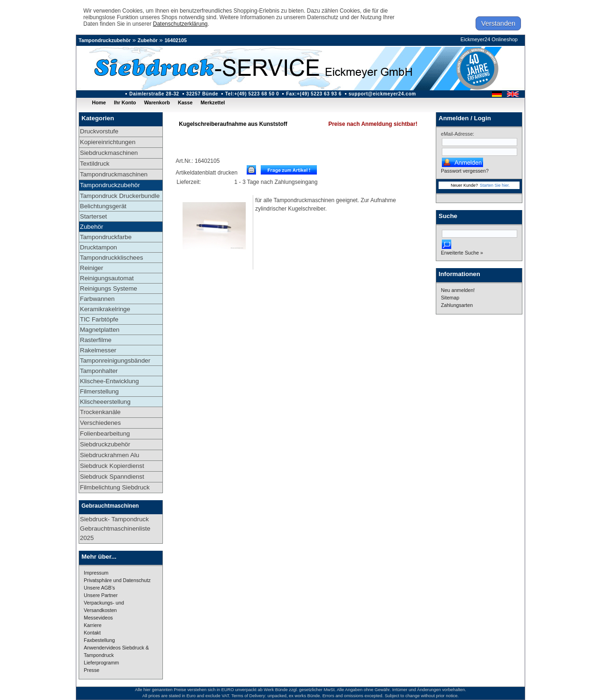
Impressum (96, 573)
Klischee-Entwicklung (110, 381)
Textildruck (95, 164)
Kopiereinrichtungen (108, 142)
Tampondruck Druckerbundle (120, 196)
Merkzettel (213, 102)
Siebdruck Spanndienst (112, 477)
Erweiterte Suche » (462, 253)
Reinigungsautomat (107, 278)
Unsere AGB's (99, 588)
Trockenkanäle (100, 412)
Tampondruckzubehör (105, 40)
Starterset (94, 216)
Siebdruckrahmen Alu (110, 455)
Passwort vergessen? (465, 171)
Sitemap (450, 298)
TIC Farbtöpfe (99, 319)
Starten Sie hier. (495, 185)
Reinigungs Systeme (109, 288)
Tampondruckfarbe (106, 237)
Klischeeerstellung (105, 402)
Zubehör (148, 40)
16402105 (175, 40)
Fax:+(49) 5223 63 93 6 (314, 94)
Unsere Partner (101, 595)
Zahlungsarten (457, 305)
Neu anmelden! (458, 290)
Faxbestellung (99, 640)
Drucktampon (99, 247)
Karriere (93, 625)
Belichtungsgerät (103, 206)
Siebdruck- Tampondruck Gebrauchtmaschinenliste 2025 (115, 529)
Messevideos (98, 618)
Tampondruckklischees (112, 258)
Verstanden (498, 23)
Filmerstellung (99, 391)
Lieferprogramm (101, 663)
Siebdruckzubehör (105, 444)
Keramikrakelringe (105, 309)
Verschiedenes (100, 423)
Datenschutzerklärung (180, 24)
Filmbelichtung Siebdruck (115, 487)
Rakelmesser (98, 350)
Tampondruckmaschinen (114, 174)
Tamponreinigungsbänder (115, 361)
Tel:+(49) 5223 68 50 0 (252, 94)
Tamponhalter (99, 371)
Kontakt (92, 633)
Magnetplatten (100, 330)
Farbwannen (97, 299)
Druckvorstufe (99, 131)
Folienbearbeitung (105, 434)
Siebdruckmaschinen (109, 153)
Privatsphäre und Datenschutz (117, 580)
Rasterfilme (96, 340)
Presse (92, 670)
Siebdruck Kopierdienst (112, 466)
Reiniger (92, 268)
